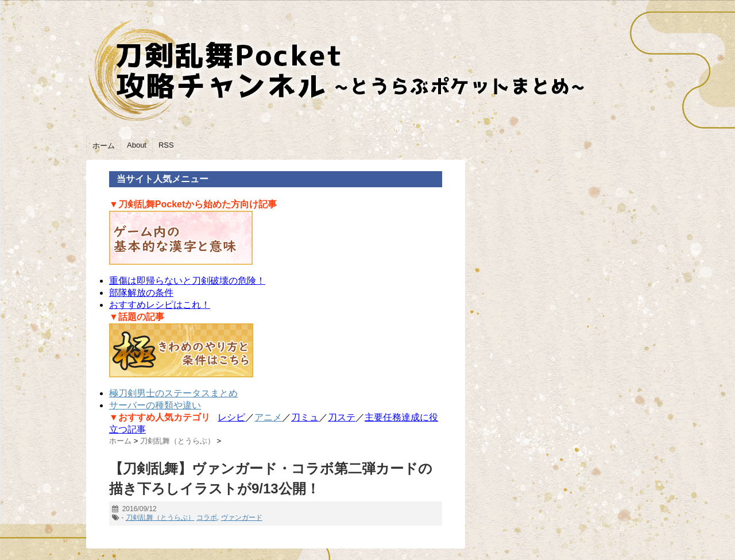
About (137, 145)
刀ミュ (305, 417)
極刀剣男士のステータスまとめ (173, 393)
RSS (166, 145)
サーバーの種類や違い (155, 405)
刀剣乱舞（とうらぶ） (160, 517)
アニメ (268, 417)
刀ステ (342, 417)
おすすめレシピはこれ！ (160, 305)
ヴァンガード (242, 517)
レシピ (231, 417)
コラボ (207, 517)
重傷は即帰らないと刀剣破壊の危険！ (187, 281)
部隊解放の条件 (141, 293)
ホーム (104, 146)
